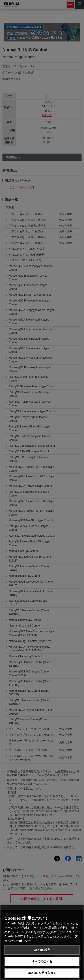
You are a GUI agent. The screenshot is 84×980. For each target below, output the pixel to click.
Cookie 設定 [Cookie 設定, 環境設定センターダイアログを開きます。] (42, 950)
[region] (42, 942)
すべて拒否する (42, 962)
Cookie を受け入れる (42, 973)
